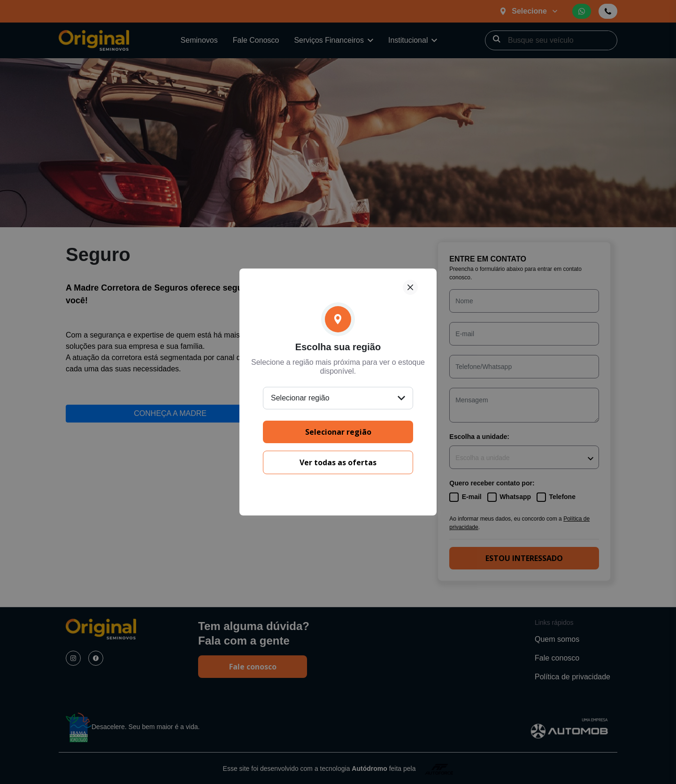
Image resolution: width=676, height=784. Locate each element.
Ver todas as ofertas (338, 462)
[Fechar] (410, 287)
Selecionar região (338, 432)
